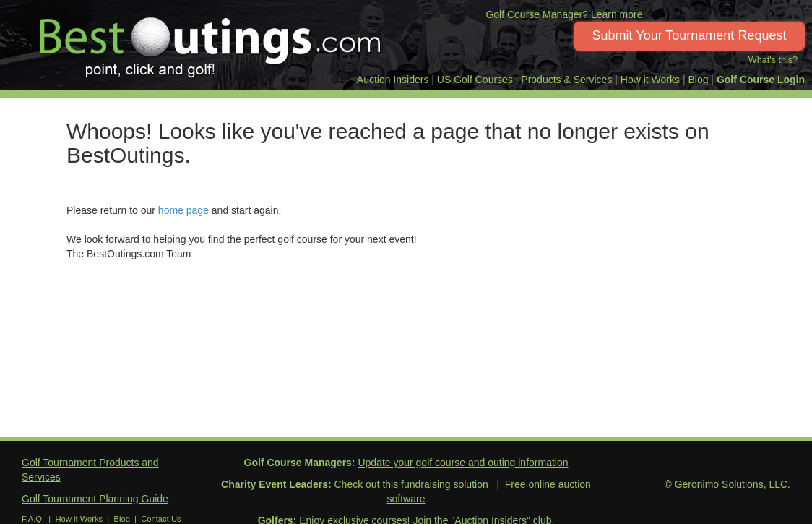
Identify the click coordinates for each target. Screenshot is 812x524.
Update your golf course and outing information (463, 463)
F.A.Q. (33, 519)
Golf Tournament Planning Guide (95, 499)
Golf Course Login (761, 80)
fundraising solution (445, 484)
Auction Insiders (393, 80)
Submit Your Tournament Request (690, 35)
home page (183, 210)
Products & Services (566, 80)
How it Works (650, 80)
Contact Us (161, 519)
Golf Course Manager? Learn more (564, 14)
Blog (698, 80)
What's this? (773, 60)
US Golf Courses (475, 80)
